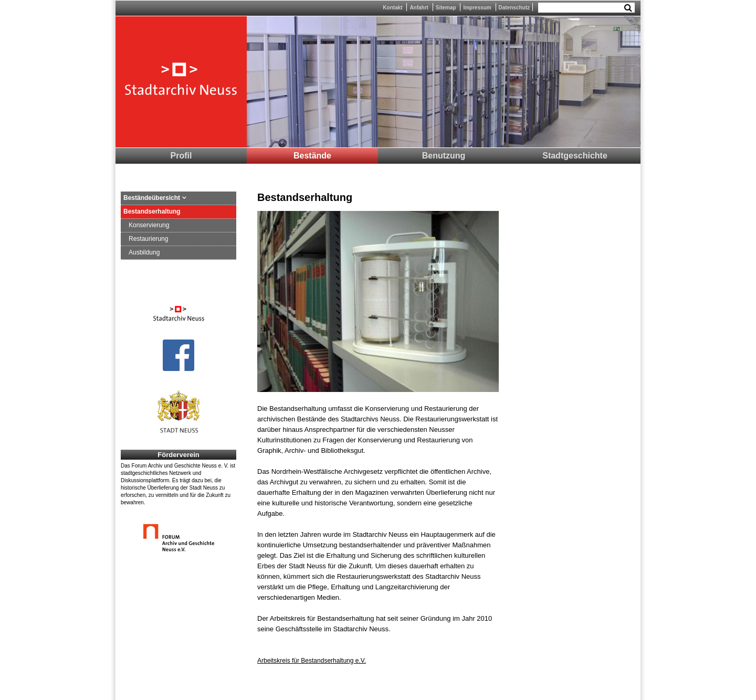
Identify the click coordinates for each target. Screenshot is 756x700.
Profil (181, 156)
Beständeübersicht (152, 198)
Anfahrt (419, 8)
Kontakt (392, 8)
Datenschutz (514, 8)
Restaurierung (148, 239)
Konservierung (149, 225)
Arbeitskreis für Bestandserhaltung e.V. (312, 661)
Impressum (477, 8)
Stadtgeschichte (575, 156)
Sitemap (446, 8)
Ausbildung (144, 252)
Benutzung (444, 156)
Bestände (312, 156)
